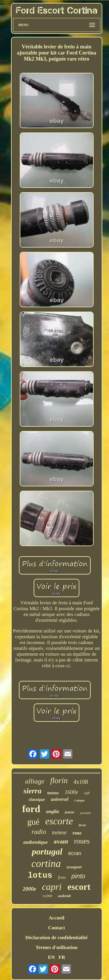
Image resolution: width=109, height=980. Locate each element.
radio (39, 832)
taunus (53, 793)
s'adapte (79, 800)
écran (75, 853)
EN (51, 957)
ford (31, 809)
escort (79, 887)
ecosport (74, 867)
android (64, 896)
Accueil (57, 918)
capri (52, 887)
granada (86, 813)
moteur (59, 832)
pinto (78, 876)
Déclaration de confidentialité (56, 938)
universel (60, 799)
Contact (57, 928)
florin (59, 781)
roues (82, 841)
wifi (87, 793)
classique (37, 799)
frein (62, 878)
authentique (35, 842)
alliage (35, 781)
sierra (33, 791)
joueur (70, 812)
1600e (71, 792)
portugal (47, 851)
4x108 (81, 782)
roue (77, 833)
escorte (59, 821)
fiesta (82, 825)
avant (61, 841)
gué (33, 822)
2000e (29, 889)
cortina (46, 864)
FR (62, 957)
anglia (52, 811)
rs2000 (47, 896)
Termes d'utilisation (56, 947)
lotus (40, 876)
